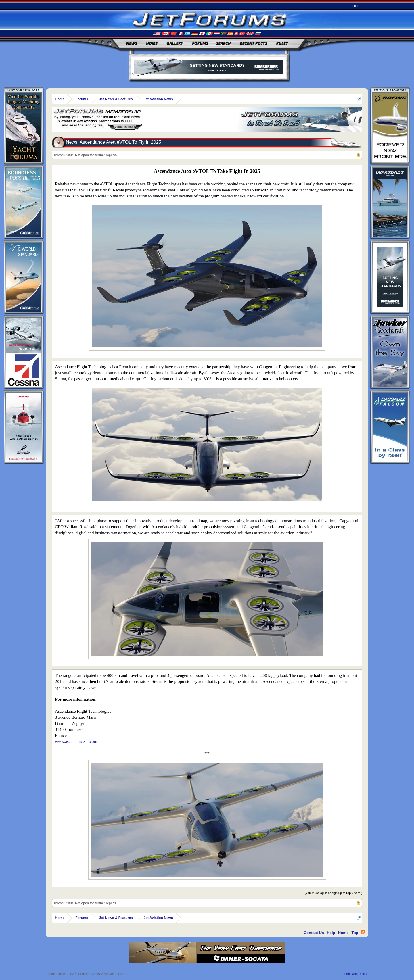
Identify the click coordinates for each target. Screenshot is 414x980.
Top (355, 933)
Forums (200, 43)
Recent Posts (253, 43)
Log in (355, 6)
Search (224, 43)
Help (331, 933)
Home (152, 43)
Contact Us (314, 933)
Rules (282, 43)
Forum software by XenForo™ (87, 974)
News (132, 43)
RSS (363, 932)
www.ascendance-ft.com (76, 741)
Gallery (175, 43)
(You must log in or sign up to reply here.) (333, 893)
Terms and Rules (355, 974)
